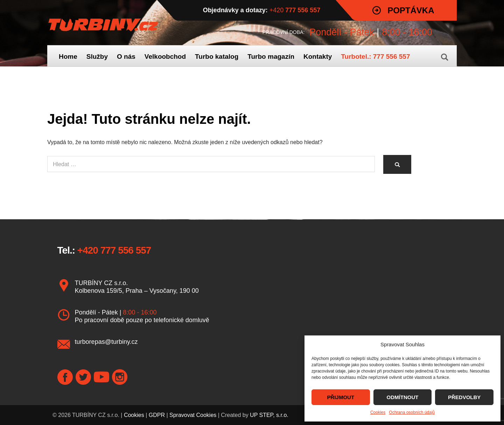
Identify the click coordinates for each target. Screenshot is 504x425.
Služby (97, 56)
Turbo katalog (217, 56)
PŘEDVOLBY (464, 397)
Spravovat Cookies (193, 415)
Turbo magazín (271, 56)
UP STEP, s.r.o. (269, 415)
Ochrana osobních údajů (412, 412)
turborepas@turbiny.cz (106, 342)
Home (68, 56)
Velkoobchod (165, 56)
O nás (126, 56)
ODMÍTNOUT (403, 397)
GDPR (157, 415)
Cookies (378, 412)
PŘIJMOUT (341, 397)
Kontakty (318, 56)
